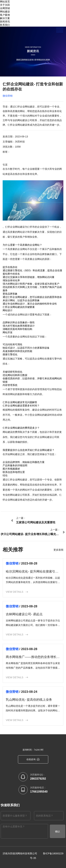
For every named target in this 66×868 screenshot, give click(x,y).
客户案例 (5, 15)
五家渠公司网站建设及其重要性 (36, 522)
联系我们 (5, 25)
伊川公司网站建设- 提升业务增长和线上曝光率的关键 (30, 534)
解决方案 (5, 18)
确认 (58, 831)
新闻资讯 (5, 22)
